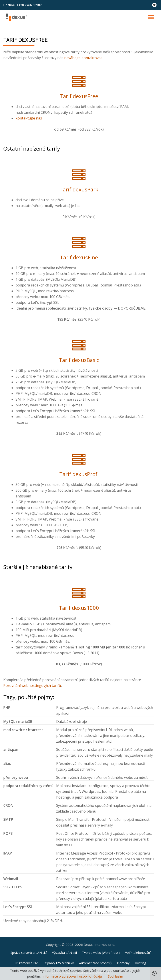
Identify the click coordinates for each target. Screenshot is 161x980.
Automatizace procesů (95, 963)
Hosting (140, 963)
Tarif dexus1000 (79, 608)
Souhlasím (115, 976)
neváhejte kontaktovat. (83, 58)
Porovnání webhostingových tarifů (32, 686)
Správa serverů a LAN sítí (29, 953)
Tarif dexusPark (79, 189)
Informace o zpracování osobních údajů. (73, 976)
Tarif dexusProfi (79, 474)
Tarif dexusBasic (79, 360)
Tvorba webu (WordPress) (101, 953)
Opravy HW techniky (59, 963)
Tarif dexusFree (79, 96)
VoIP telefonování (138, 953)
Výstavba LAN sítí (64, 953)
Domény (123, 963)
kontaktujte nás (29, 118)
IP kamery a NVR (27, 963)
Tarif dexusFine (79, 257)
